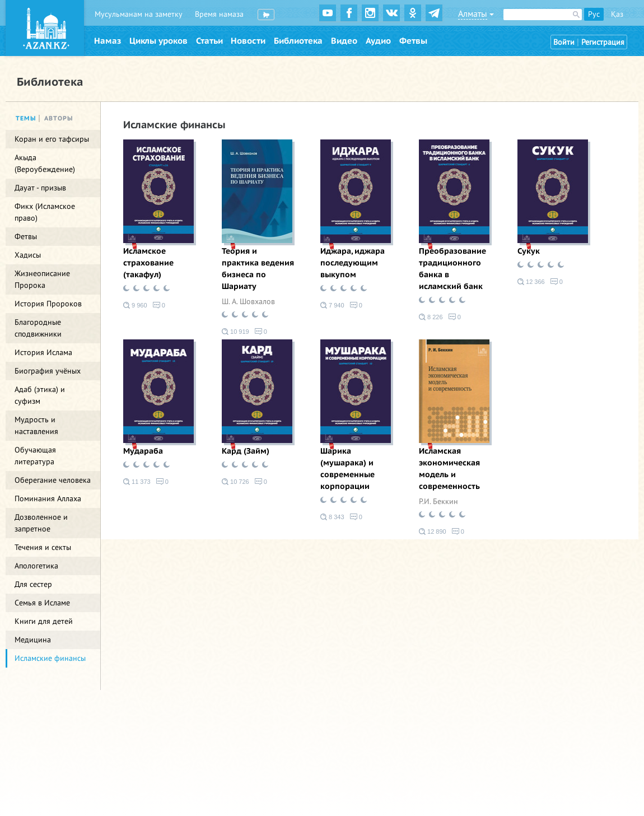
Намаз (108, 41)
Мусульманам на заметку (139, 14)
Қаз (617, 14)
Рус (594, 14)
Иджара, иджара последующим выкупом (353, 263)
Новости (248, 41)
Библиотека (298, 41)
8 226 (431, 317)
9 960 (135, 305)
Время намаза (219, 14)
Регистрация (603, 42)
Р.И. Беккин (438, 502)
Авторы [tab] (59, 118)
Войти (564, 42)
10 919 (235, 332)
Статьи (209, 41)
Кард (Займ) (246, 451)
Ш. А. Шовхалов (248, 302)
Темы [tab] (26, 118)
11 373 (137, 482)
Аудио (378, 41)
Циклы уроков (158, 41)
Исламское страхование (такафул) (148, 263)
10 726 (235, 482)
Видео (344, 41)
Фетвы (413, 41)
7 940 (332, 305)
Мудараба (143, 451)
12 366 (531, 282)
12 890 (433, 531)
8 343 (332, 517)
